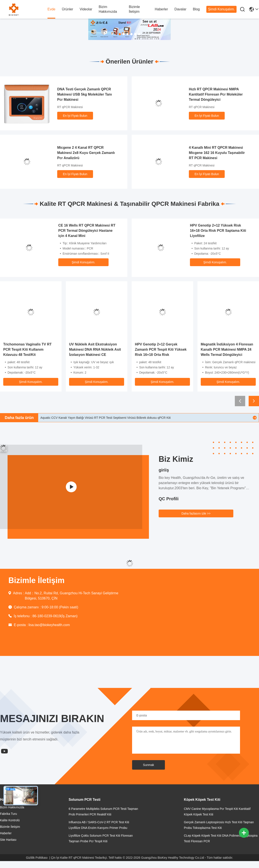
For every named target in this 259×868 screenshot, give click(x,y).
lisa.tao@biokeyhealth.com (49, 625)
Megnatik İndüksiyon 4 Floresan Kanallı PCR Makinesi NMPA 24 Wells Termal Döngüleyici (227, 349)
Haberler (161, 9)
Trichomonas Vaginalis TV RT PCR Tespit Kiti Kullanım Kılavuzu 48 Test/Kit (27, 349)
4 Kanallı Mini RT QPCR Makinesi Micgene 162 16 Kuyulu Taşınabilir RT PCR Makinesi (217, 153)
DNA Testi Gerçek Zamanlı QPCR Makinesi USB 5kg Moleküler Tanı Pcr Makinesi (84, 94)
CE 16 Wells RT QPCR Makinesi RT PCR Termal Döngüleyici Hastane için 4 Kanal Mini (87, 231)
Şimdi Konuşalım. (222, 9)
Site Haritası (8, 840)
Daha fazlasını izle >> (196, 513)
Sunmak (148, 765)
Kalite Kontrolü (10, 820)
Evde (51, 9)
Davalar (180, 9)
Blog (196, 9)
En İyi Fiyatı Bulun (75, 116)
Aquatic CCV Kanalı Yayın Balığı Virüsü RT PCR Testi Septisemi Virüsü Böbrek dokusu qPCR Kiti (106, 418)
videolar (86, 9)
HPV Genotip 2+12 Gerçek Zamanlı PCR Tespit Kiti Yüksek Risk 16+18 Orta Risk (161, 349)
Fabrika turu (9, 814)
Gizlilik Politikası (37, 858)
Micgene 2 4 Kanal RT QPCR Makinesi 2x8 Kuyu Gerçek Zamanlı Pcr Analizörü (86, 153)
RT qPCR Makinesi (70, 107)
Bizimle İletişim (134, 9)
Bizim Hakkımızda (108, 9)
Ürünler (67, 9)
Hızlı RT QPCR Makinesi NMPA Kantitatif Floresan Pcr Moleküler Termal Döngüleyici (216, 94)
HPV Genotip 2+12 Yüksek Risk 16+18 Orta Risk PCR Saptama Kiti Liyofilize (218, 231)
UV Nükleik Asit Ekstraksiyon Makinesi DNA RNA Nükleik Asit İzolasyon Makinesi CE (95, 349)
